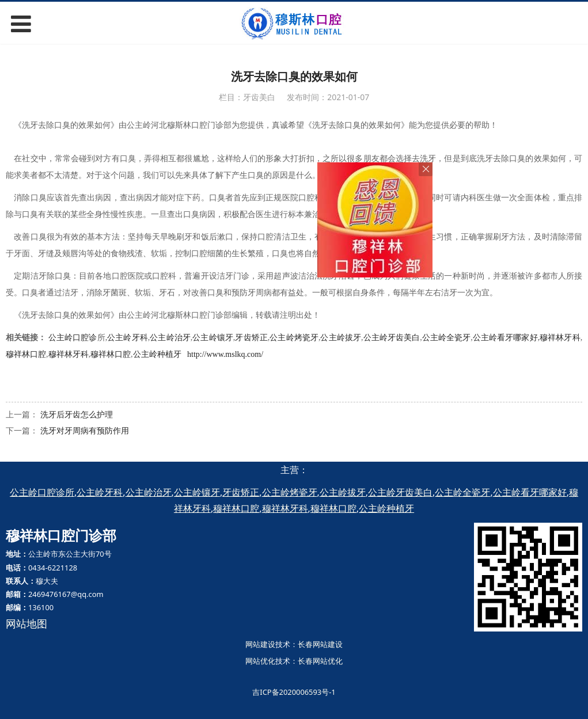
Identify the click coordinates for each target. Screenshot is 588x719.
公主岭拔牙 (341, 338)
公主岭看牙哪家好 (505, 338)
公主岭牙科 (128, 338)
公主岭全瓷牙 (447, 338)
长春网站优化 (320, 661)
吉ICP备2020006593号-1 (294, 692)
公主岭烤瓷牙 (294, 338)
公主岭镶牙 (213, 338)
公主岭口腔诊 (73, 338)
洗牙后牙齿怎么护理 (77, 414)
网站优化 (260, 661)
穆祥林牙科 (560, 338)
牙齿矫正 (251, 338)
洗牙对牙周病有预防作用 (85, 430)
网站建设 (260, 644)
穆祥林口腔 (26, 354)
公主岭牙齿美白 (391, 338)
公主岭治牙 (170, 338)
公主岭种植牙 (157, 354)
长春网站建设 (320, 644)
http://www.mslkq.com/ (225, 354)
